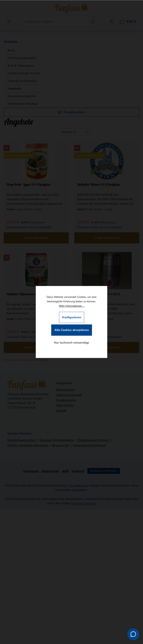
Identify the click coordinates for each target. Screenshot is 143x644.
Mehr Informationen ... (72, 306)
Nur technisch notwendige (72, 343)
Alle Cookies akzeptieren (72, 330)
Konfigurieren (72, 318)
